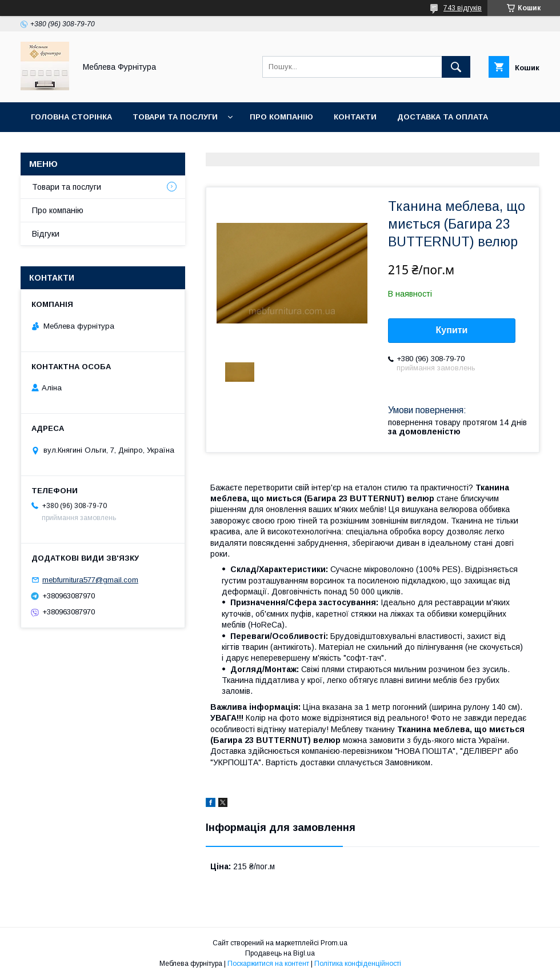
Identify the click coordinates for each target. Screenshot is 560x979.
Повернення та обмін (79, 147)
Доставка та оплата (443, 117)
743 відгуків (463, 8)
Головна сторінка (71, 117)
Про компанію (281, 117)
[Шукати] (456, 67)
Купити (452, 330)
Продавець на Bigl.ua (280, 953)
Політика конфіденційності (358, 964)
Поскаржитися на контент (268, 964)
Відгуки (46, 234)
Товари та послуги (175, 117)
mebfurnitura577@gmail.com (90, 580)
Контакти (355, 117)
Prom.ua (334, 943)
